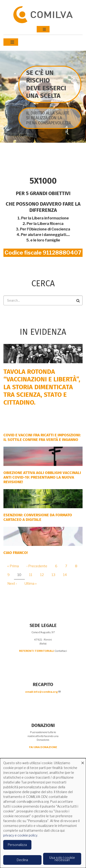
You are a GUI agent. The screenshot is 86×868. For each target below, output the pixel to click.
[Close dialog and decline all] (83, 761)
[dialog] (43, 813)
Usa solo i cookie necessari (62, 859)
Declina (22, 860)
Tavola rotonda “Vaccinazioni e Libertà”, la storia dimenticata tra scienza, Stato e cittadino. (42, 387)
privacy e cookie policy (20, 835)
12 (44, 575)
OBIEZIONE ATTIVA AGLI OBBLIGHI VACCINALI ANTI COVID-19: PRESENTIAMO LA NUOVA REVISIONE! (42, 477)
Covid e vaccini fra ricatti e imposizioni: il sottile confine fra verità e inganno (42, 437)
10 (21, 576)
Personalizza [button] (17, 845)
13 (55, 575)
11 (32, 575)
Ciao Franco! (16, 553)
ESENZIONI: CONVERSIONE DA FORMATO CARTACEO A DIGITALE (38, 517)
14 (67, 575)
